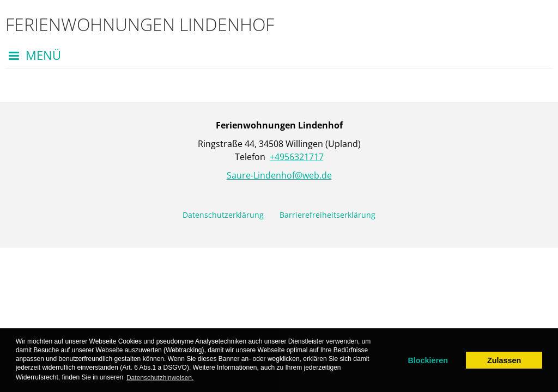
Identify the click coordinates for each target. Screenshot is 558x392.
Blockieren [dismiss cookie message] (428, 360)
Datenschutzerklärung (223, 215)
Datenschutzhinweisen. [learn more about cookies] (160, 378)
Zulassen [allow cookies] (504, 360)
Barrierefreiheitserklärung (327, 215)
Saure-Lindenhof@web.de (279, 175)
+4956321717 (297, 157)
